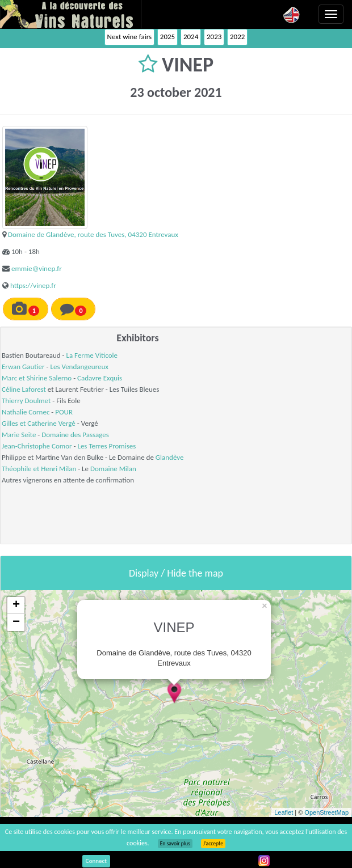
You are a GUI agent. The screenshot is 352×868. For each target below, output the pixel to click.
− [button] (16, 623)
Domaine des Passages (75, 435)
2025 (167, 37)
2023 (214, 37)
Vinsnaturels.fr (71, 14)
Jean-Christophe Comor (37, 446)
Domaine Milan (113, 469)
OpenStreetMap (326, 812)
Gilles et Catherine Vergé (39, 423)
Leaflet (284, 812)
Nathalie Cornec (26, 412)
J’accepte (213, 844)
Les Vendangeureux (79, 367)
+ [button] (16, 606)
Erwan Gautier (23, 367)
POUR (64, 412)
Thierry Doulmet (26, 401)
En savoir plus (175, 844)
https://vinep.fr (33, 285)
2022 (237, 37)
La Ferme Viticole (92, 355)
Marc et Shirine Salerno (37, 378)
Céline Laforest (24, 389)
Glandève (170, 457)
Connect (96, 861)
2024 (191, 37)
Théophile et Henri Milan (39, 469)
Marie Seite (19, 435)
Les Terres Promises (106, 446)
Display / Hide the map (176, 573)
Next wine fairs (129, 37)
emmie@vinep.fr (37, 268)
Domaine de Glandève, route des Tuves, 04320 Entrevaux (93, 234)
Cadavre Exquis (100, 378)
